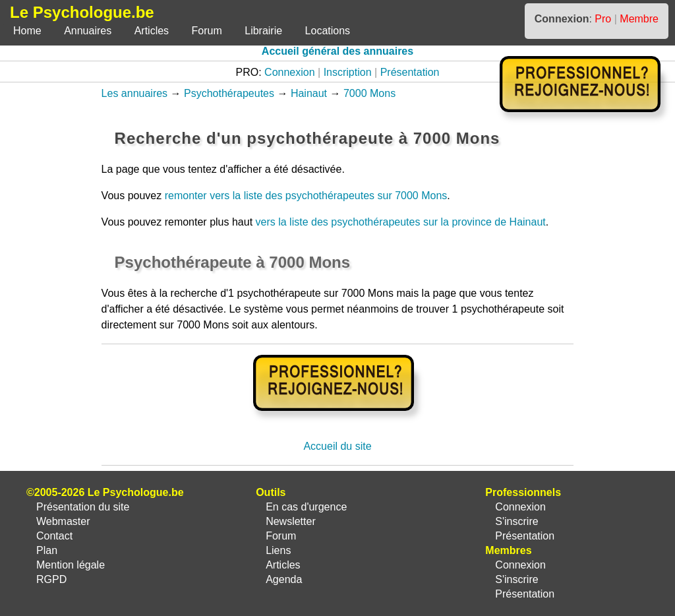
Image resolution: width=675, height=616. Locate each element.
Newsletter (291, 521)
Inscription (348, 72)
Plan (47, 550)
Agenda (284, 579)
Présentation (410, 72)
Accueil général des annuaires (337, 51)
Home (27, 31)
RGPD (51, 579)
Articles (152, 31)
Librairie (263, 31)
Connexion (290, 72)
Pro (603, 19)
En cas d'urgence (306, 507)
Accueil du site (337, 446)
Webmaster (63, 521)
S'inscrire (516, 521)
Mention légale (71, 565)
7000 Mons (369, 93)
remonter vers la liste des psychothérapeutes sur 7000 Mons (306, 196)
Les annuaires (135, 93)
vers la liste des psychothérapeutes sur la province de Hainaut (401, 222)
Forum (207, 31)
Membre (639, 19)
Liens (278, 550)
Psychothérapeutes (229, 93)
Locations (328, 31)
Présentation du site (83, 507)
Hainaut (309, 93)
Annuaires (88, 31)
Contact (54, 536)
